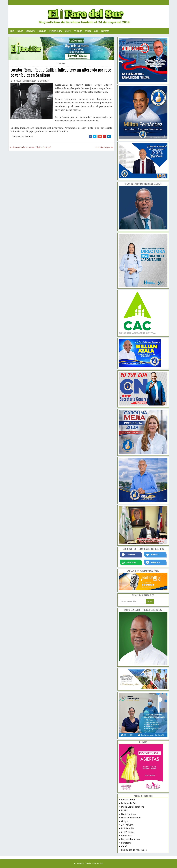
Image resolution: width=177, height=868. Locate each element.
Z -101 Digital (128, 832)
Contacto (105, 31)
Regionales (42, 31)
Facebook (129, 555)
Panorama (126, 843)
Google (125, 821)
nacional (62, 64)
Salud (96, 31)
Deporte (68, 31)
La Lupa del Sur (129, 803)
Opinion (88, 31)
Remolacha (127, 836)
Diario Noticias (129, 814)
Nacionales (30, 31)
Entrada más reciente (23, 147)
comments (45, 81)
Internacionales (55, 31)
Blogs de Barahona (131, 839)
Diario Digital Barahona (133, 807)
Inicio (12, 31)
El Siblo (125, 810)
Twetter (152, 555)
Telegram (153, 562)
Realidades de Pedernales (134, 850)
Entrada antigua (103, 147)
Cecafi (124, 846)
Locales (20, 31)
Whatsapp (129, 562)
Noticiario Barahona (131, 818)
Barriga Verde (128, 800)
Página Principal (43, 147)
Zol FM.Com (127, 825)
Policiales (78, 31)
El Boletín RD (128, 828)
